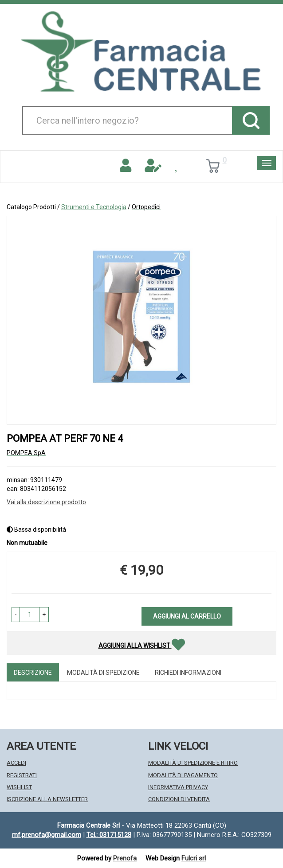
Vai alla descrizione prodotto (46, 502)
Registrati (22, 775)
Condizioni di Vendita (179, 799)
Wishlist (19, 787)
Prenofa (125, 858)
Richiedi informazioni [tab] (188, 673)
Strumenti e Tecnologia (94, 207)
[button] (16, 615)
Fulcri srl (194, 858)
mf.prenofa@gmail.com (47, 835)
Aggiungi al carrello (187, 616)
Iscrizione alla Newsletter (47, 799)
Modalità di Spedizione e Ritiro (193, 763)
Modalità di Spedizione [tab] (103, 673)
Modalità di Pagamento (183, 775)
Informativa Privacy (178, 787)
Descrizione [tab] (33, 673)
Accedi (16, 763)
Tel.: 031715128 (109, 835)
